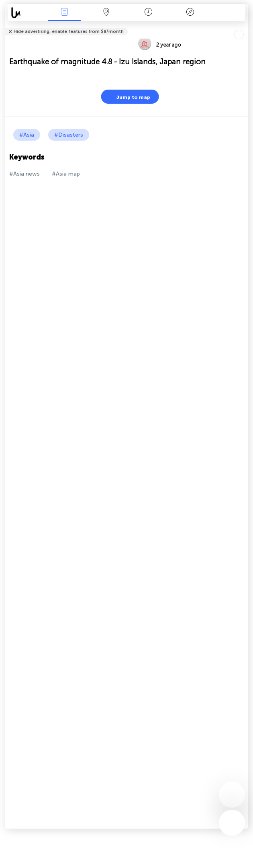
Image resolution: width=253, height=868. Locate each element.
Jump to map (128, 97)
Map (106, 13)
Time (148, 13)
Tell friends (244, 26)
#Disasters (69, 135)
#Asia (27, 135)
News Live (64, 13)
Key (190, 13)
